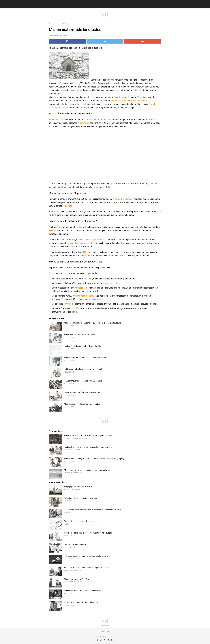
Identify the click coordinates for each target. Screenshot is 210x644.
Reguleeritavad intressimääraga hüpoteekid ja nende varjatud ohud (93, 510)
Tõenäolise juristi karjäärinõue (77, 579)
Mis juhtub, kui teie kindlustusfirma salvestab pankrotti (87, 470)
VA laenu (88, 279)
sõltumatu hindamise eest (80, 243)
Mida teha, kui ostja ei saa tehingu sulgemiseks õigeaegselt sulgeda (93, 323)
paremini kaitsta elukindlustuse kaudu (129, 101)
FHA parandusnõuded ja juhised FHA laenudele (84, 381)
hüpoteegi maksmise (123, 199)
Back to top (105, 632)
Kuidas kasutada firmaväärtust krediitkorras (83, 591)
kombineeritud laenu (85, 296)
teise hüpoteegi (95, 299)
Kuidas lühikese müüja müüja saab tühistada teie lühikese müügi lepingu (95, 459)
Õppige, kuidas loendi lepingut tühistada (81, 602)
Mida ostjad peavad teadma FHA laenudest (82, 404)
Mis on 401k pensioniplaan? (76, 544)
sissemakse (84, 123)
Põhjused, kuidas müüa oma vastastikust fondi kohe (86, 556)
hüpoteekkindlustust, (94, 119)
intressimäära (81, 288)
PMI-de (52, 230)
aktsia (59, 227)
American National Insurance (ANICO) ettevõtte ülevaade (88, 533)
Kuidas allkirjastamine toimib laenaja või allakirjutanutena (88, 447)
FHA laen (86, 252)
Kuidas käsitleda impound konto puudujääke (83, 346)
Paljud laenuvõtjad (57, 119)
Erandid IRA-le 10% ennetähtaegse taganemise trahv (87, 568)
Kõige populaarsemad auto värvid (78, 487)
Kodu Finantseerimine (69, 24)
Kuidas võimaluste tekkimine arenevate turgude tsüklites (88, 435)
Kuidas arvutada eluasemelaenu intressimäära (84, 369)
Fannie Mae (69, 304)
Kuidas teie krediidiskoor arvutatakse (80, 334)
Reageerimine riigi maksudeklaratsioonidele (83, 521)
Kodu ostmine (54, 24)
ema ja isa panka (111, 283)
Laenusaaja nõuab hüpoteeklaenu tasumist (82, 392)
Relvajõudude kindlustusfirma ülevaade (81, 498)
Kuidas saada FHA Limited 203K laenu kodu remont (86, 358)
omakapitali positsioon (94, 240)
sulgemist (67, 206)
